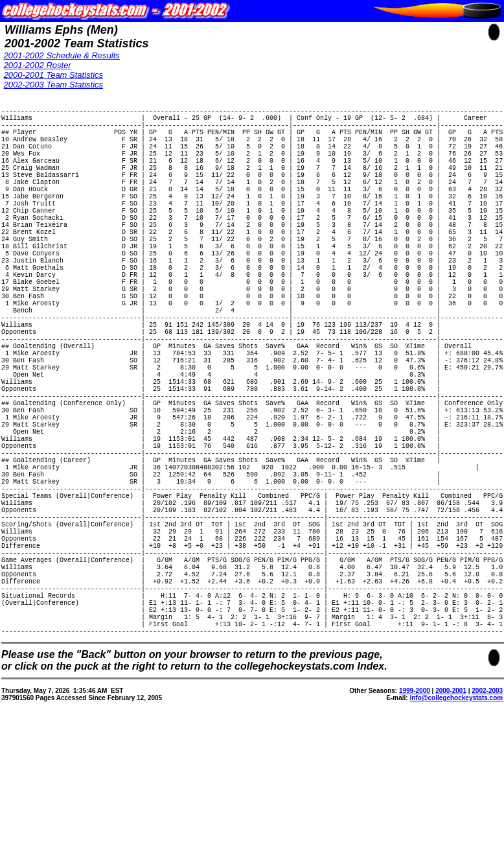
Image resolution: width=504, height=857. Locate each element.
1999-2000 (415, 835)
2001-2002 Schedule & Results (62, 55)
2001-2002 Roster (38, 65)
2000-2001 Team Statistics (53, 75)
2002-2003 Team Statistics (53, 85)
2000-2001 (451, 835)
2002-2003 (487, 835)
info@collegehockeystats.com (456, 842)
